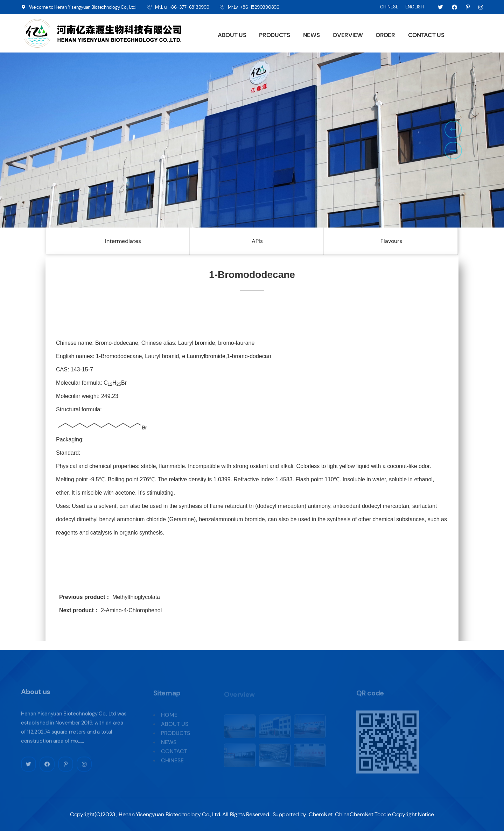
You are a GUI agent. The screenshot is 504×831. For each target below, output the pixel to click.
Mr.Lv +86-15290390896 (254, 7)
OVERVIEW (348, 35)
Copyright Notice (413, 814)
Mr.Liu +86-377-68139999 (182, 7)
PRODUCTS (274, 35)
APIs (257, 241)
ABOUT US (232, 35)
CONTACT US (426, 35)
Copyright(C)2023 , (94, 814)
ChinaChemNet (354, 814)
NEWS (311, 35)
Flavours (391, 241)
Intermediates (123, 241)
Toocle (383, 814)
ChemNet (321, 814)
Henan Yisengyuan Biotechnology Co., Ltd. (170, 814)
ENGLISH (415, 7)
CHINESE (389, 7)
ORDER (385, 35)
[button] (453, 130)
